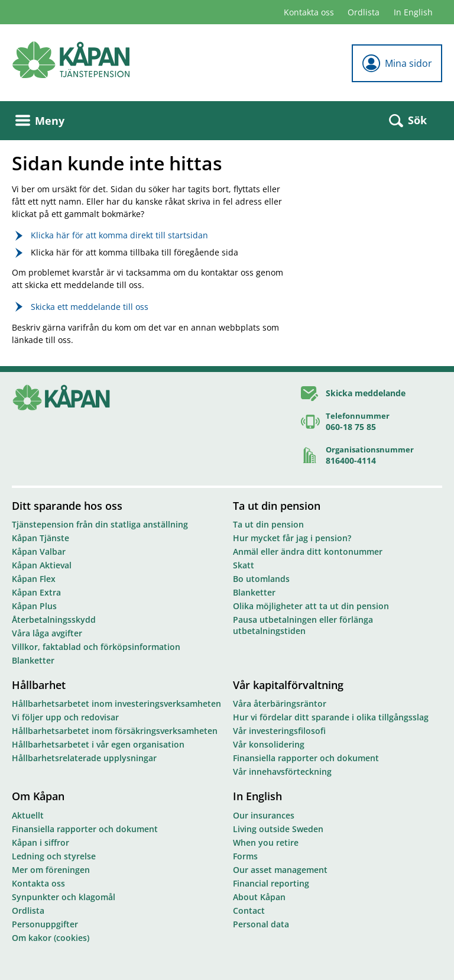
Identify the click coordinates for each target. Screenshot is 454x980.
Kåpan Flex (34, 579)
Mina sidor (397, 63)
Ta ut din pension (277, 506)
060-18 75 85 (351, 427)
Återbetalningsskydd (54, 620)
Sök (408, 120)
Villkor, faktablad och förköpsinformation (96, 647)
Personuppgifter (45, 924)
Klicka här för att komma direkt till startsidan (119, 235)
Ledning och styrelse (54, 856)
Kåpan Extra (36, 592)
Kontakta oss (309, 12)
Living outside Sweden (278, 829)
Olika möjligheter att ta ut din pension (311, 606)
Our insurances (264, 815)
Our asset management (280, 870)
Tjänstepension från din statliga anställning (100, 524)
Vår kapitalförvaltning (288, 685)
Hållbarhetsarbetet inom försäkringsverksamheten (115, 731)
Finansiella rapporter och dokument (306, 758)
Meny (40, 121)
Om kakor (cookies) (51, 938)
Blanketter (33, 660)
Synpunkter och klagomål (64, 897)
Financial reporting (271, 883)
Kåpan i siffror (40, 842)
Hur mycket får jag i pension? (292, 538)
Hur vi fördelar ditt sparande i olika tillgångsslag (331, 717)
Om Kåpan (38, 796)
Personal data (261, 924)
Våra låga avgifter (47, 633)
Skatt (244, 565)
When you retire (266, 842)
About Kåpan (259, 897)
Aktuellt (28, 815)
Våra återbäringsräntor (280, 704)
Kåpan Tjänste (40, 538)
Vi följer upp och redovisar (65, 717)
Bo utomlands (261, 579)
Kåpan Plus (34, 606)
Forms (245, 856)
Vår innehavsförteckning (282, 772)
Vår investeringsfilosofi (279, 731)
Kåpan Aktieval (42, 565)
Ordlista (364, 12)
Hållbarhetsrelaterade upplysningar (84, 758)
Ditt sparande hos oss (67, 506)
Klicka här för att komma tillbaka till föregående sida (134, 252)
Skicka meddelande (366, 393)
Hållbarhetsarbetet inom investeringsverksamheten (116, 704)
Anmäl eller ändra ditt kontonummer (308, 552)
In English (413, 12)
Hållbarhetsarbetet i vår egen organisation (98, 744)
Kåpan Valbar (39, 552)
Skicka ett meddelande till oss (90, 307)
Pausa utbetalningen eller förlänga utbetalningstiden (303, 625)
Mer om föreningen (51, 870)
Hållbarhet (39, 685)
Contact (249, 911)
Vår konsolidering (269, 744)
